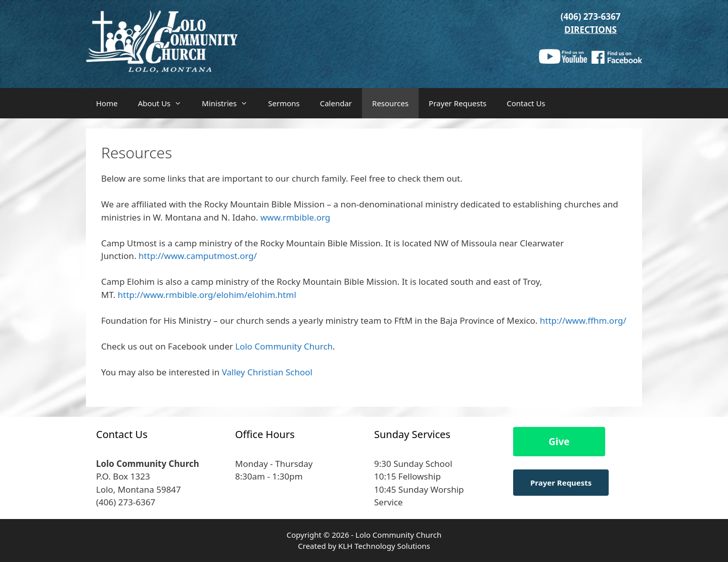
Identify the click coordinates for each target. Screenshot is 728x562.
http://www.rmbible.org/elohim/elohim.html (207, 295)
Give (559, 442)
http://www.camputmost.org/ (198, 256)
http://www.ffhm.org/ (582, 320)
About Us (165, 103)
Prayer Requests (458, 103)
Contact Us (526, 103)
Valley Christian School (267, 372)
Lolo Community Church (284, 346)
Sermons (284, 103)
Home (107, 103)
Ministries (230, 103)
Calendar (336, 103)
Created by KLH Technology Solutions (364, 546)
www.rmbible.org (295, 217)
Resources (390, 103)
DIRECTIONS (590, 30)
